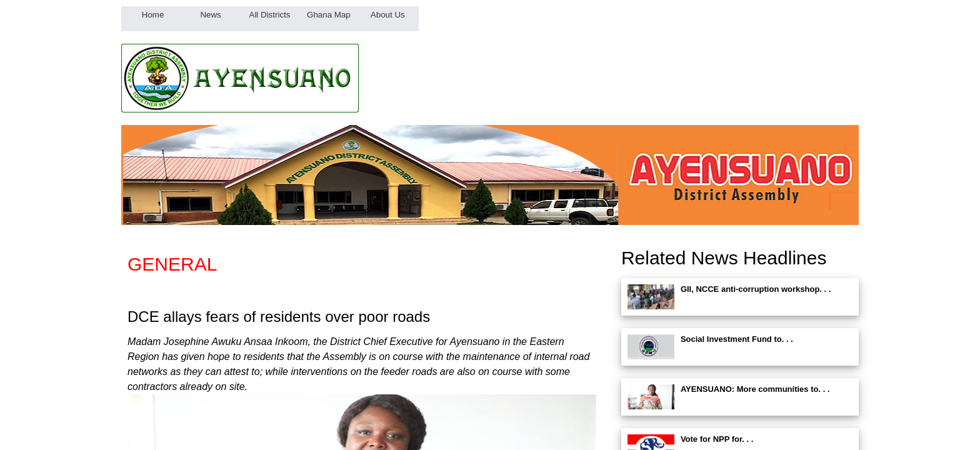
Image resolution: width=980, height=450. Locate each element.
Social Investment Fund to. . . (737, 339)
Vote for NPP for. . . (717, 439)
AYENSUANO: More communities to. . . (755, 389)
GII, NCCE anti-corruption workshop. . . (756, 289)
